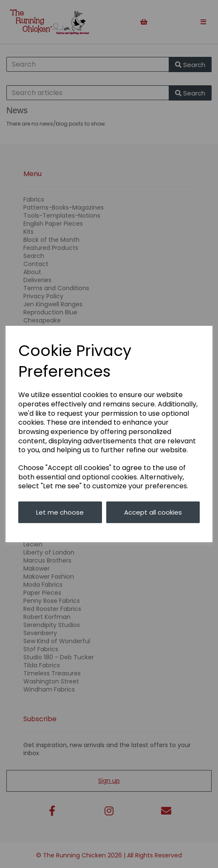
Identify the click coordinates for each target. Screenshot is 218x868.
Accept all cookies (153, 512)
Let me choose (60, 512)
